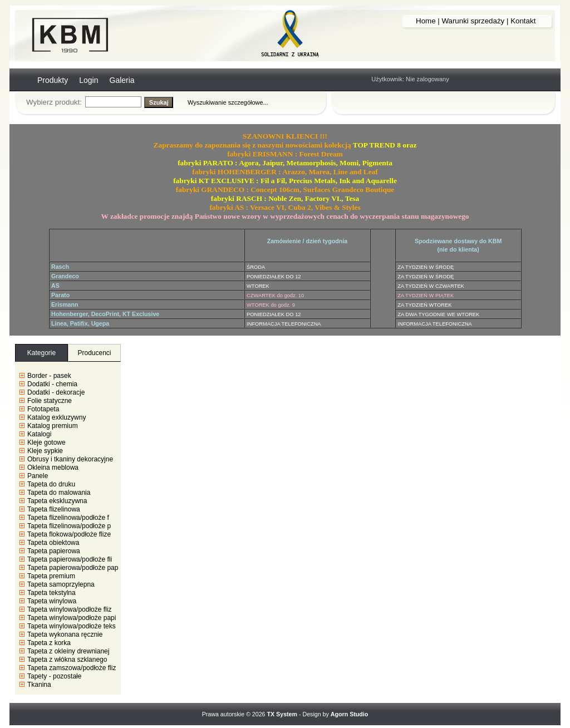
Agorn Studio (349, 714)
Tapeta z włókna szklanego (67, 660)
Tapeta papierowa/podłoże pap (73, 568)
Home (426, 21)
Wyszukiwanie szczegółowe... (228, 102)
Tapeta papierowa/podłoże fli (70, 559)
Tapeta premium (51, 576)
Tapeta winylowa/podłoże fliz (69, 609)
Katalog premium (53, 426)
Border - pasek (49, 376)
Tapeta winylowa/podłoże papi (72, 618)
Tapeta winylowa (52, 601)
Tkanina (39, 685)
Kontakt (523, 21)
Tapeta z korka (49, 643)
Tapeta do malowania (59, 493)
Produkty (53, 80)
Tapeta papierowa (54, 551)
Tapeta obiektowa (53, 543)
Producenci (94, 353)
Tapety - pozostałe (54, 676)
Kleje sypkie (45, 451)
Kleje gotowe (46, 442)
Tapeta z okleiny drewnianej (68, 651)
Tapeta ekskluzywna (57, 501)
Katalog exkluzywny (56, 417)
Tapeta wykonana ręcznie (65, 634)
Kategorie (41, 353)
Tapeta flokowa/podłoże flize (69, 534)
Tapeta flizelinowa (54, 509)
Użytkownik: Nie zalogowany (410, 79)
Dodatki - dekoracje (56, 392)
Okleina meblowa (53, 468)
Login (89, 80)
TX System (282, 714)
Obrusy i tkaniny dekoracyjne (70, 459)
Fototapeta (43, 409)
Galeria (122, 80)
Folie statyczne (50, 401)
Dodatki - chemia (52, 384)
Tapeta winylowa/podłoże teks (72, 626)
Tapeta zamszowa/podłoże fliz (72, 668)
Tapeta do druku (51, 484)
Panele (38, 476)
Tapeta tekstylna (51, 593)
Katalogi (39, 434)
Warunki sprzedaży (473, 21)
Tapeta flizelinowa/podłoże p (69, 526)
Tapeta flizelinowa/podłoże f (68, 518)
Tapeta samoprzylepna (61, 584)
